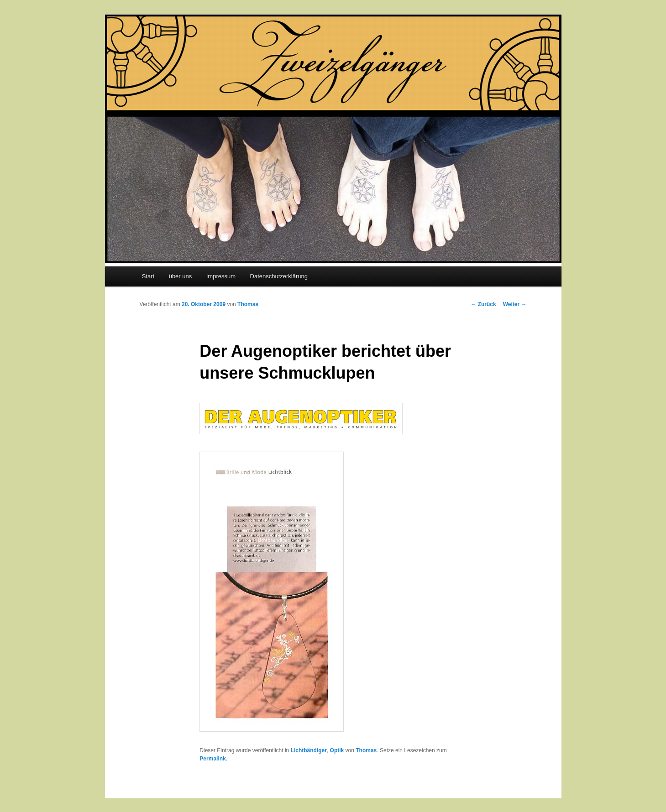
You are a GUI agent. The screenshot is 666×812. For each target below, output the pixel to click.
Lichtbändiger (309, 750)
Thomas (248, 304)
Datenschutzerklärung (279, 276)
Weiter (515, 304)
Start (148, 276)
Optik (337, 750)
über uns (181, 276)
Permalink (212, 759)
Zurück (483, 304)
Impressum (221, 276)
